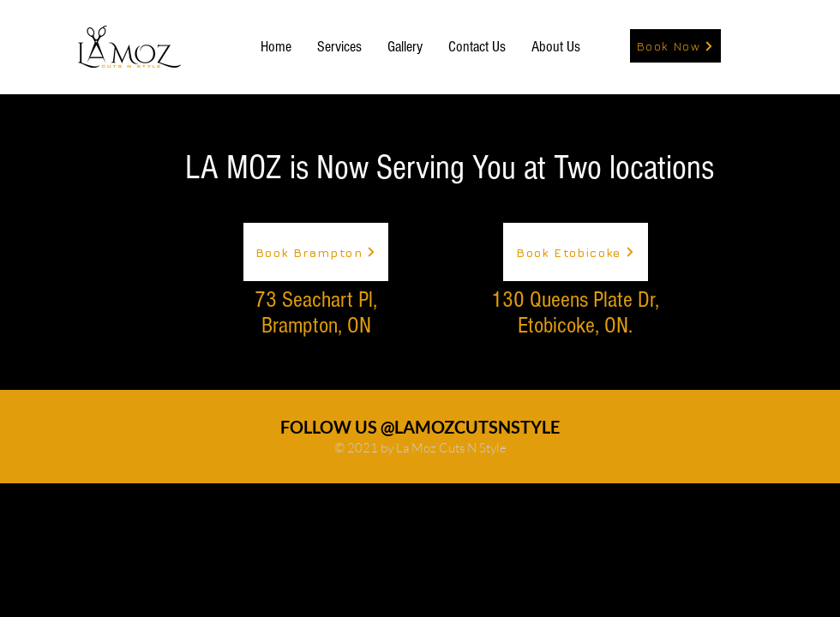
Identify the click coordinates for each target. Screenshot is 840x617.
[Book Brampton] (316, 252)
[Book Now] (675, 46)
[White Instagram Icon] (743, 47)
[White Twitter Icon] (805, 47)
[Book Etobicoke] (576, 252)
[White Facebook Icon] (774, 47)
